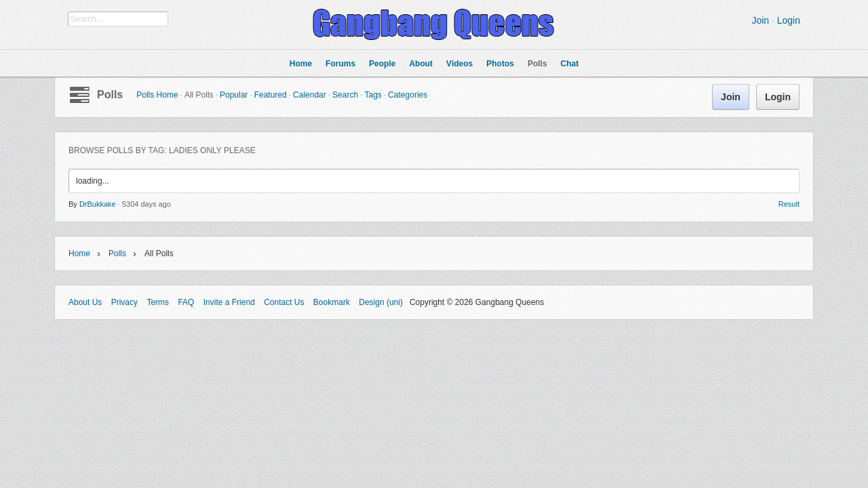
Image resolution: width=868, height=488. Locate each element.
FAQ (186, 302)
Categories (408, 95)
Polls (110, 95)
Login (789, 20)
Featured (271, 95)
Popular (234, 95)
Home (79, 253)
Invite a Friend (229, 302)
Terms (158, 302)
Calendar (310, 95)
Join (760, 20)
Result (789, 204)
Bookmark (332, 302)
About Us (85, 302)
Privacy (124, 302)
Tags (373, 95)
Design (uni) (381, 302)
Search (345, 95)
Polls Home (157, 95)
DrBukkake (98, 204)
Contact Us (284, 302)
